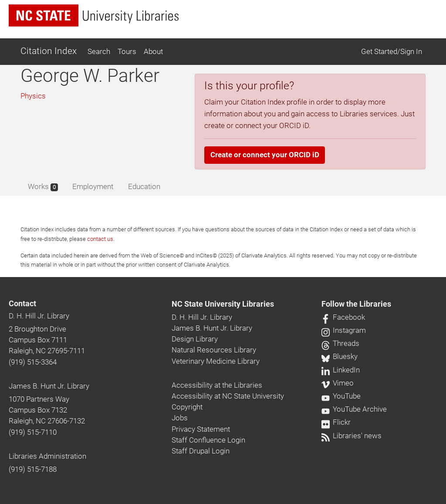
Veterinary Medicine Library (216, 361)
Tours (127, 51)
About (153, 51)
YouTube (341, 396)
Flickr (336, 422)
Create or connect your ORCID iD (265, 155)
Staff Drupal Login (201, 451)
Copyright (187, 407)
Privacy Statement (201, 429)
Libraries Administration (47, 456)
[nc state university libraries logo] (94, 15)
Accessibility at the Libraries (217, 385)
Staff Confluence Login (208, 440)
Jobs (180, 418)
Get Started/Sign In (392, 51)
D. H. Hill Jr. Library (39, 316)
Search (99, 51)
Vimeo (338, 383)
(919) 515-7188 (33, 469)
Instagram (344, 330)
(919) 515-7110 (33, 432)
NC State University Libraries (223, 304)
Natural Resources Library (214, 350)
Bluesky (340, 356)
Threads (340, 343)
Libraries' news (351, 436)
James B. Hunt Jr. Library (49, 386)
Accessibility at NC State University (228, 396)
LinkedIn (341, 370)
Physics (33, 96)
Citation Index (49, 51)
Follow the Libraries (356, 304)
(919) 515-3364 (33, 362)
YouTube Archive (354, 409)
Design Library (195, 339)
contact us (100, 239)
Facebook (343, 317)
